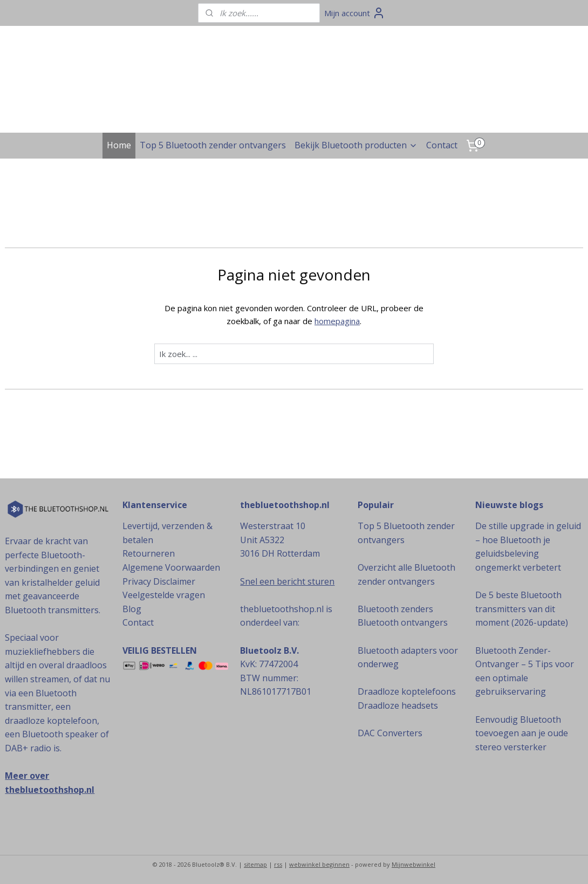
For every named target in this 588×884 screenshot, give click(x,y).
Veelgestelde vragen (164, 595)
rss (278, 864)
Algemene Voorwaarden (171, 567)
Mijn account (355, 13)
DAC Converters (390, 733)
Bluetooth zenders (395, 609)
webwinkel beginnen (319, 864)
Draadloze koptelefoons (407, 691)
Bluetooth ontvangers (403, 622)
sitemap (255, 864)
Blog (132, 609)
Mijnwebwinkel (413, 864)
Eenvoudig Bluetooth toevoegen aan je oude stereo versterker (522, 733)
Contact (442, 145)
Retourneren (149, 553)
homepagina (337, 321)
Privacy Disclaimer (159, 581)
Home (119, 145)
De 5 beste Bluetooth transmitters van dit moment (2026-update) (522, 609)
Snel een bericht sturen (287, 581)
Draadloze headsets (398, 705)
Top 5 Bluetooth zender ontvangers (213, 145)
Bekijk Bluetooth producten (356, 145)
